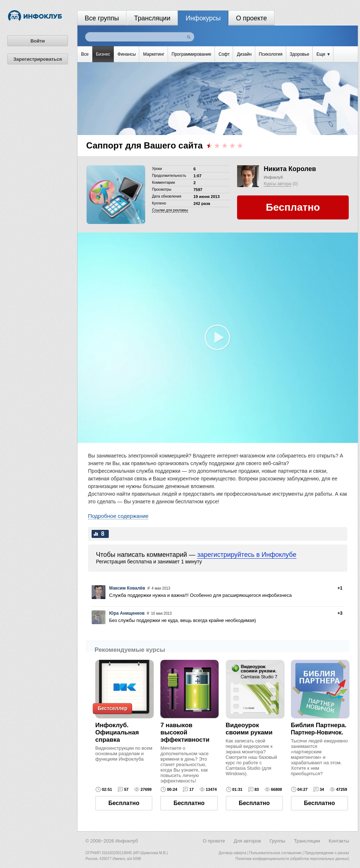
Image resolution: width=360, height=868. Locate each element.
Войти (38, 41)
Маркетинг (153, 54)
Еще (323, 54)
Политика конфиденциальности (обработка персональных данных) (292, 859)
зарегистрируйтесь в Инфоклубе (247, 555)
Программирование (191, 54)
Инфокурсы (203, 18)
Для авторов (247, 841)
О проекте (251, 18)
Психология (271, 54)
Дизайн (244, 54)
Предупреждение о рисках (327, 853)
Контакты (339, 841)
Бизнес (103, 54)
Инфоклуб (273, 177)
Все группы (102, 18)
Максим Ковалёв (127, 588)
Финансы (127, 54)
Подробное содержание (118, 516)
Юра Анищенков (127, 613)
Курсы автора (277, 184)
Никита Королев (290, 169)
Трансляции (152, 18)
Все (85, 54)
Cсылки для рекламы (170, 210)
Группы (277, 841)
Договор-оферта (232, 853)
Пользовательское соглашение (275, 853)
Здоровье (300, 54)
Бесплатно (124, 803)
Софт (224, 54)
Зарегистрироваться (38, 59)
